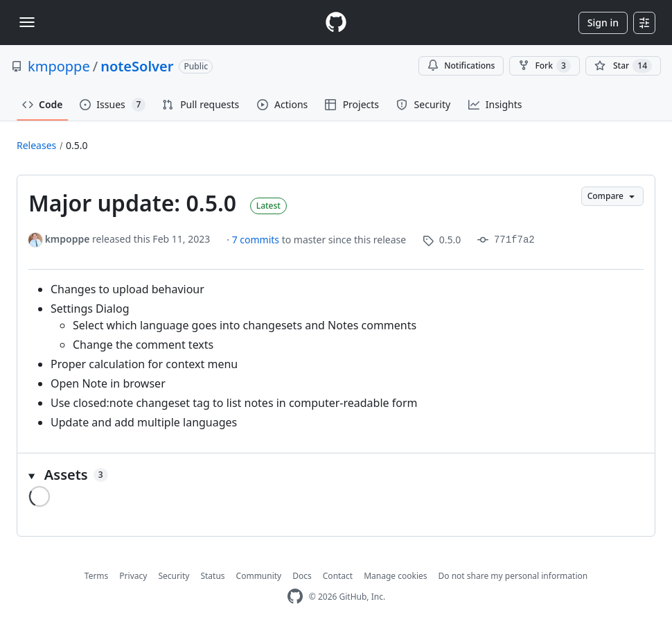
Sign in (603, 23)
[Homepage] (336, 23)
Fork (544, 66)
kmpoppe (59, 66)
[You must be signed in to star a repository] (623, 66)
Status (212, 576)
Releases (36, 145)
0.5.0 (77, 145)
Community (259, 576)
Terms (97, 576)
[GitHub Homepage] (295, 597)
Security (174, 576)
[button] (336, 475)
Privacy (133, 576)
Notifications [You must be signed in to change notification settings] (461, 66)
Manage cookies (395, 576)
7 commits (257, 240)
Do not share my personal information (513, 576)
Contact (338, 576)
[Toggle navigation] (27, 22)
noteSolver (137, 66)
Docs (302, 576)
